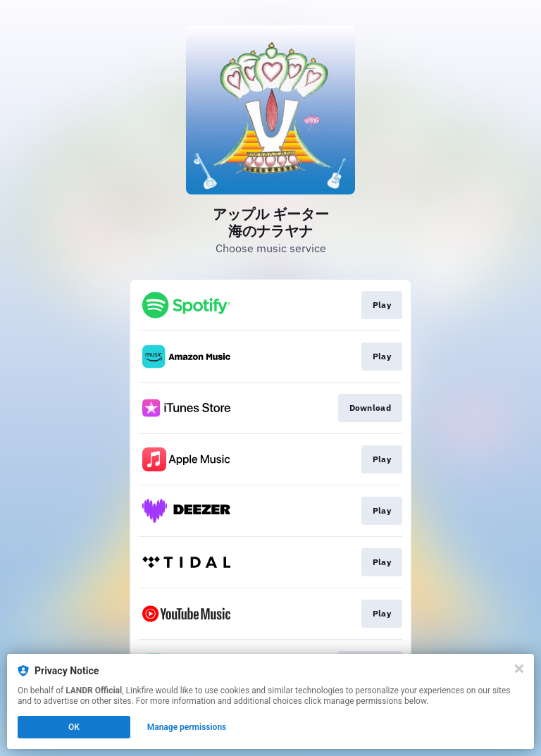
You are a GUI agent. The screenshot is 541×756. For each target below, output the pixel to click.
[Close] (519, 669)
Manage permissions (187, 727)
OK (74, 727)
